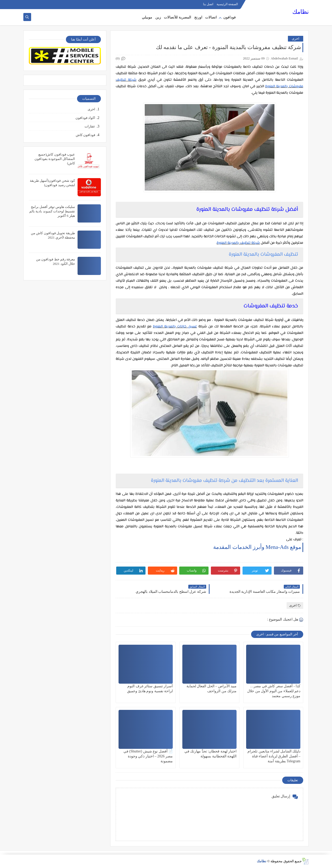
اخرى (296, 39)
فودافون (230, 17)
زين (158, 17)
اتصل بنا (208, 4)
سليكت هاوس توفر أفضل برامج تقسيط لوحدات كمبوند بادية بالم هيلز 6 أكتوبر (52, 211)
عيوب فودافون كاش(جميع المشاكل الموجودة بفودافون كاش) (55, 159)
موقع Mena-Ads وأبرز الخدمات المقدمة (257, 547)
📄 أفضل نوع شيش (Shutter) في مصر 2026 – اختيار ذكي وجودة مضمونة (148, 756)
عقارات (90, 126)
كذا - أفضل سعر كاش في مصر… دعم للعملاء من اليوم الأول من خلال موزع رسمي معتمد (274, 691)
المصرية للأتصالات (178, 17)
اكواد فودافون (85, 118)
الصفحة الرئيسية (227, 4)
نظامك (300, 12)
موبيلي (147, 17)
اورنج (198, 17)
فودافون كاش (85, 135)
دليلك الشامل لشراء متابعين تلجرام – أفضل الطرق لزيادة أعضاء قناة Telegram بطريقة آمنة (274, 756)
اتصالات (211, 17)
